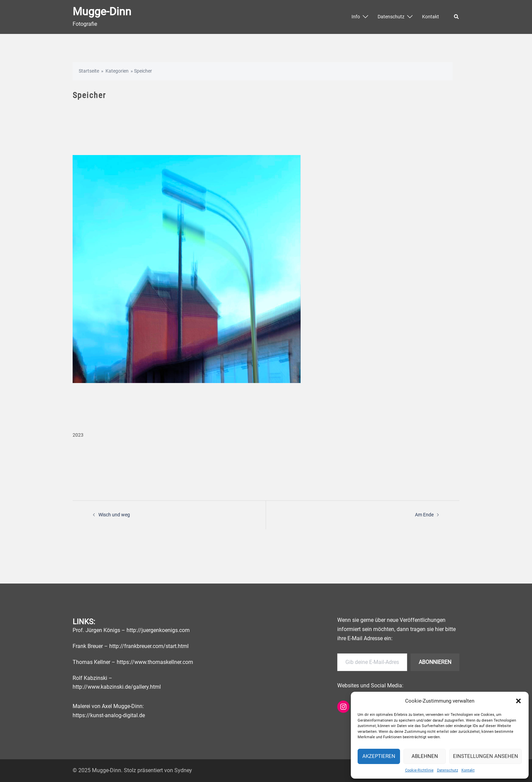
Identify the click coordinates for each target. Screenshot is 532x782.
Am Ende (424, 515)
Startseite (89, 71)
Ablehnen (425, 756)
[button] (518, 701)
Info (356, 17)
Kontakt (468, 770)
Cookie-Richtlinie (419, 770)
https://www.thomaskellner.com (155, 662)
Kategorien (117, 71)
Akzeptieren (379, 756)
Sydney (183, 770)
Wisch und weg (114, 515)
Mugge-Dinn (102, 12)
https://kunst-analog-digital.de (109, 715)
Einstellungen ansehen (486, 756)
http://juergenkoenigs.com (158, 630)
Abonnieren (435, 662)
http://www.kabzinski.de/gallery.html (117, 687)
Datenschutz (448, 770)
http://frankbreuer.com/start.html (149, 646)
